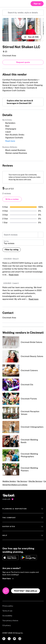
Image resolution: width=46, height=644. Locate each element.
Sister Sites (23, 527)
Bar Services (22, 481)
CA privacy (7, 625)
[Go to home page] (9, 496)
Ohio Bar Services (35, 481)
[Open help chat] (6, 591)
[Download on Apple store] (11, 557)
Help (23, 535)
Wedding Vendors (9, 481)
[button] (23, 243)
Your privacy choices (10, 621)
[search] (41, 235)
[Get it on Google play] (29, 557)
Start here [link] (8, 579)
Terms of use (7, 611)
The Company (23, 518)
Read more (10, 141)
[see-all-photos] (31, 37)
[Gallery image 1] (23, 30)
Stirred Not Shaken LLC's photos (15, 485)
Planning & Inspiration (23, 509)
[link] (4, 639)
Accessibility (7, 616)
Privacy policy (8, 606)
